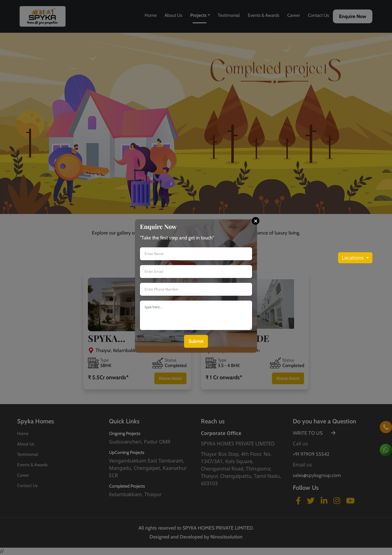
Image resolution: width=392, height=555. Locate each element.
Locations (353, 258)
